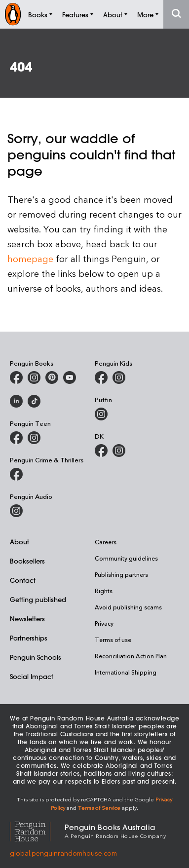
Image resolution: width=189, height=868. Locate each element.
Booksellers (27, 561)
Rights (104, 591)
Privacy (104, 623)
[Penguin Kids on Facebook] (101, 377)
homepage (30, 258)
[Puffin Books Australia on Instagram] (101, 414)
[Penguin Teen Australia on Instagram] (34, 438)
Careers (106, 542)
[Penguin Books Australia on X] (52, 377)
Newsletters (27, 619)
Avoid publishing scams (128, 607)
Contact (23, 580)
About (19, 542)
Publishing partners (121, 574)
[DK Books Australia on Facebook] (101, 451)
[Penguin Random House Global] (37, 830)
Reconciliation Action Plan (131, 656)
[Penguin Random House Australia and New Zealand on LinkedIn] (16, 401)
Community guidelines (126, 558)
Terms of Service (99, 808)
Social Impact (32, 676)
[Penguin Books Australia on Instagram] (34, 377)
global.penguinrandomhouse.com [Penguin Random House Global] (63, 853)
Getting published (38, 599)
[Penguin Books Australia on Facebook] (16, 377)
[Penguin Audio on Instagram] (16, 511)
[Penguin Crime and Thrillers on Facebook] (16, 474)
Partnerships (29, 638)
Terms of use (113, 640)
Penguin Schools (36, 657)
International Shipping (126, 672)
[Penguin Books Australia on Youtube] (70, 377)
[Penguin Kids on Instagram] (119, 377)
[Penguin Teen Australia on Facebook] (16, 438)
